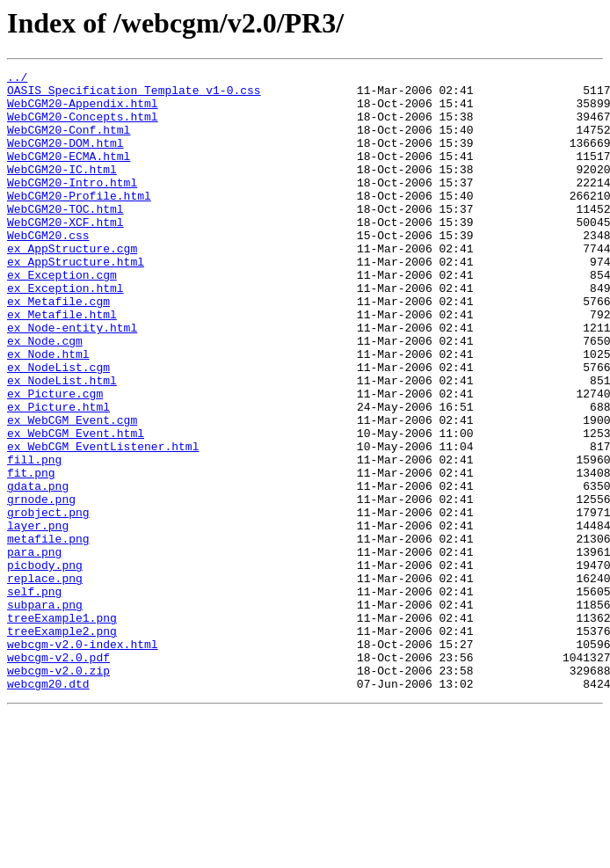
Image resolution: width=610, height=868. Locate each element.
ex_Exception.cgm (62, 317)
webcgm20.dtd (48, 807)
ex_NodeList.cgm (58, 427)
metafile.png (48, 633)
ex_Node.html (48, 412)
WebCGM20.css (48, 269)
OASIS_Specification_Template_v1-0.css (134, 95)
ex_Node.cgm (45, 396)
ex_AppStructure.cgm (72, 285)
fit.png (31, 554)
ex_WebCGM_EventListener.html (103, 522)
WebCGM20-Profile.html (79, 222)
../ (17, 79)
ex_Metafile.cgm (58, 348)
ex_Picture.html (58, 475)
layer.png (38, 617)
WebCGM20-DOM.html (65, 158)
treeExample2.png (62, 744)
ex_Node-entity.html (72, 380)
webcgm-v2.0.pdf (58, 776)
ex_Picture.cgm (55, 459)
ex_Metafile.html (62, 364)
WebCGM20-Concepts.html (83, 127)
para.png (34, 649)
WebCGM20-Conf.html (69, 142)
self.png (34, 697)
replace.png (45, 681)
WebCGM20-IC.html (62, 190)
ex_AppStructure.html (76, 301)
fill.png (34, 538)
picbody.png (45, 665)
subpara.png (45, 712)
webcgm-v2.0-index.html (83, 760)
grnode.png (41, 586)
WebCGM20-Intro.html (72, 206)
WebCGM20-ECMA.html (69, 174)
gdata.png (38, 570)
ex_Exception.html (65, 332)
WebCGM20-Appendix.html (83, 111)
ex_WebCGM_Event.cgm (72, 491)
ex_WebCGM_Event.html (76, 507)
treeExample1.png (62, 728)
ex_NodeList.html (62, 443)
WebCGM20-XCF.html (65, 253)
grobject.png (48, 602)
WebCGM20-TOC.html (65, 237)
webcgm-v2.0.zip (58, 791)
